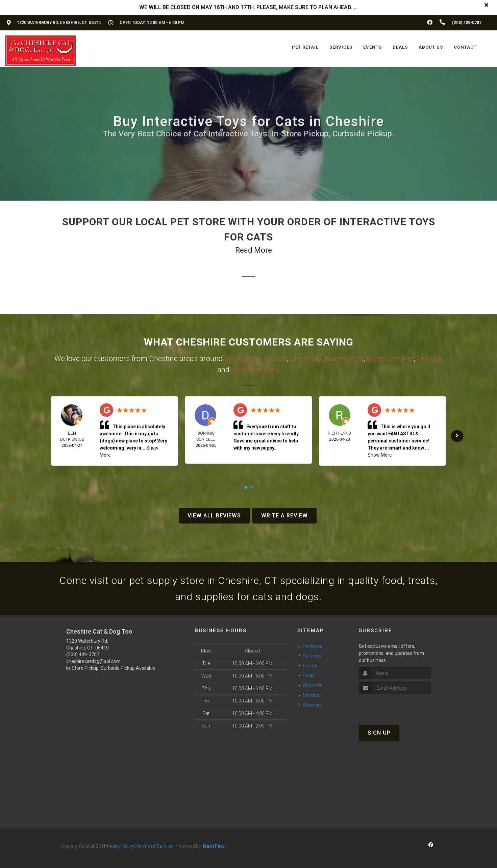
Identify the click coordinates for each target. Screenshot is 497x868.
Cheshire (304, 359)
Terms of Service (154, 846)
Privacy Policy (119, 846)
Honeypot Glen (255, 370)
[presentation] (395, 706)
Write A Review (284, 516)
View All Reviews (214, 516)
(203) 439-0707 (83, 655)
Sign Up (379, 733)
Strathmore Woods (255, 359)
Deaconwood (342, 359)
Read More (254, 250)
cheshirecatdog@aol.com (93, 661)
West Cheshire (390, 359)
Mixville (429, 359)
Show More (380, 455)
